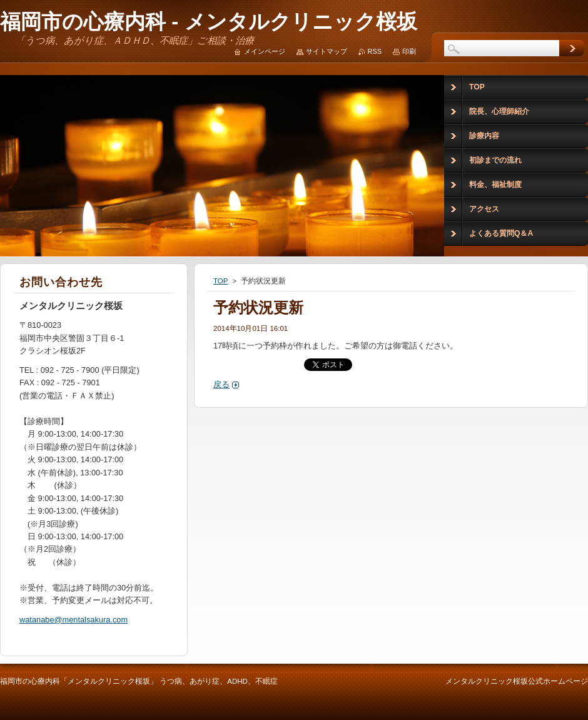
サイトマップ (327, 51)
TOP (220, 281)
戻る (221, 384)
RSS (375, 51)
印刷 (409, 51)
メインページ (265, 51)
